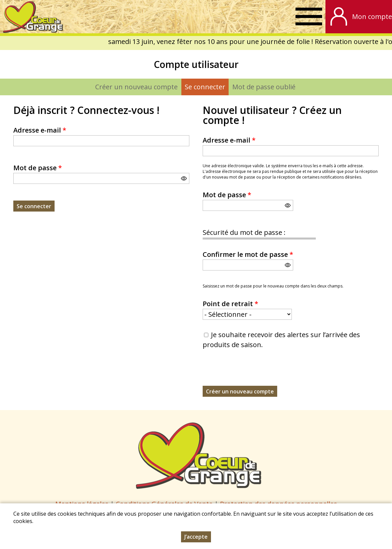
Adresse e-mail (40, 130)
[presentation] (253, 373)
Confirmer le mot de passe (248, 254)
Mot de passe (38, 168)
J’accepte (196, 537)
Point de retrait (230, 304)
